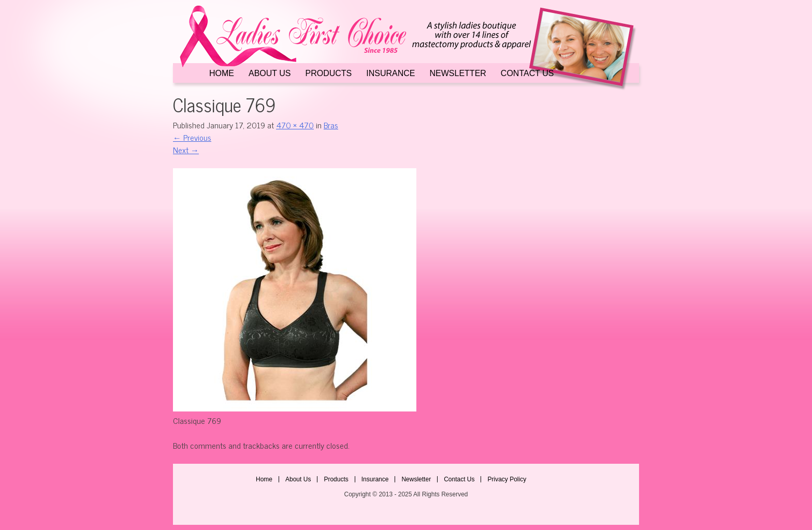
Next (186, 150)
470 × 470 (295, 125)
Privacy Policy (507, 479)
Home (222, 73)
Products (329, 73)
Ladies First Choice (406, 48)
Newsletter (458, 73)
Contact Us (527, 73)
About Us (270, 73)
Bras (331, 125)
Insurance (390, 73)
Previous (192, 137)
